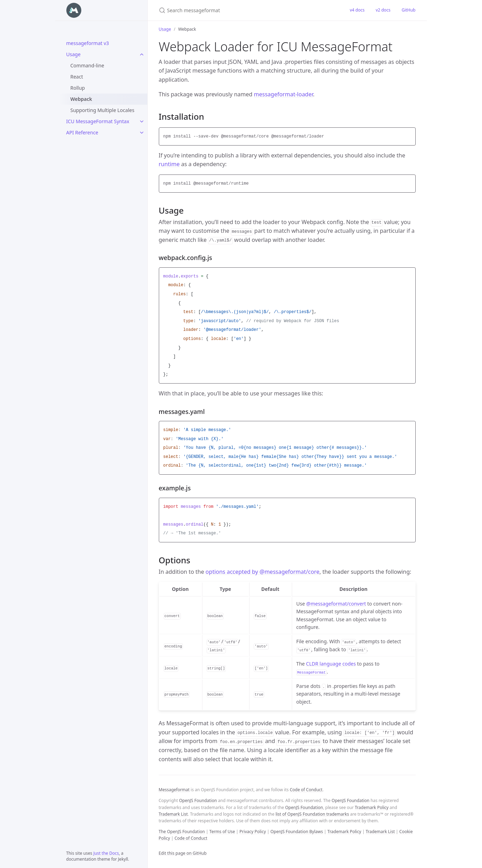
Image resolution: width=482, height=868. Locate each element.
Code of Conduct (306, 790)
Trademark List (173, 814)
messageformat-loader (283, 94)
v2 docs (383, 10)
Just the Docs (106, 853)
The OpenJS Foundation (182, 832)
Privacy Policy (253, 832)
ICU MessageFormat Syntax (98, 121)
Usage (73, 54)
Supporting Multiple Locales (102, 110)
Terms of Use (222, 832)
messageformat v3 (88, 43)
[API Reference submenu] (142, 133)
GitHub (409, 10)
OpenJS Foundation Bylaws (297, 832)
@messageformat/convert (336, 604)
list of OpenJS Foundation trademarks (312, 814)
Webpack (81, 99)
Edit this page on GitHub (183, 853)
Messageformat (174, 790)
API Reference (82, 132)
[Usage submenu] (142, 54)
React (77, 77)
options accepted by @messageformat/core (262, 572)
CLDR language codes (331, 664)
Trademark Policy (372, 807)
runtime (169, 164)
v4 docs (357, 10)
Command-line (87, 65)
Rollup (78, 88)
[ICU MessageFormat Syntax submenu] (142, 121)
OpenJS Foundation (198, 800)
